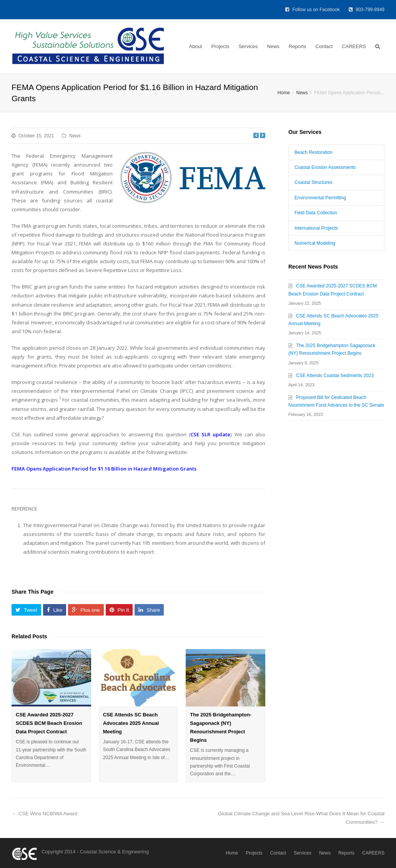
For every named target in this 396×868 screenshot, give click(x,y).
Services (248, 46)
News (273, 46)
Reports (298, 46)
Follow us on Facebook (313, 10)
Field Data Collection (316, 213)
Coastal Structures (314, 182)
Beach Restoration (314, 152)
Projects (220, 46)
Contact (324, 46)
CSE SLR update (210, 434)
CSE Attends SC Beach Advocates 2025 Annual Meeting (131, 723)
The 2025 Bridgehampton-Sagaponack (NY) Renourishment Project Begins (221, 727)
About (195, 46)
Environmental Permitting (320, 198)
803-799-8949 (367, 10)
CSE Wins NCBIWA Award (48, 814)
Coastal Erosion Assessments (325, 167)
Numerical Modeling (315, 243)
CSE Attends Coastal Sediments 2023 (335, 376)
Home (232, 853)
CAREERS (354, 46)
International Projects (316, 228)
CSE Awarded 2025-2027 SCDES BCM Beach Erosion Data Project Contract (49, 723)
